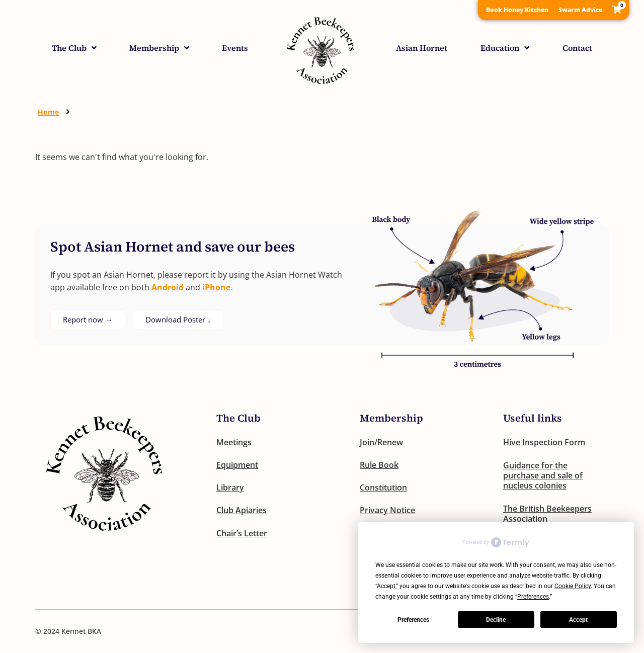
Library (230, 488)
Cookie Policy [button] (573, 586)
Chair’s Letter (242, 535)
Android (168, 287)
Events (235, 48)
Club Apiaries (242, 512)
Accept (578, 620)
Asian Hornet (422, 48)
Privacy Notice (387, 512)
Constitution (383, 488)
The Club (74, 48)
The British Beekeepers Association (547, 514)
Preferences (413, 620)
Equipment (237, 465)
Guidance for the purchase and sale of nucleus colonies (543, 475)
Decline (496, 620)
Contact (577, 48)
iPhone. (218, 287)
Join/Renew (381, 442)
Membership (159, 48)
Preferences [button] (533, 597)
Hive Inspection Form (544, 442)
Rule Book (379, 465)
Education (505, 48)
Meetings (234, 442)
